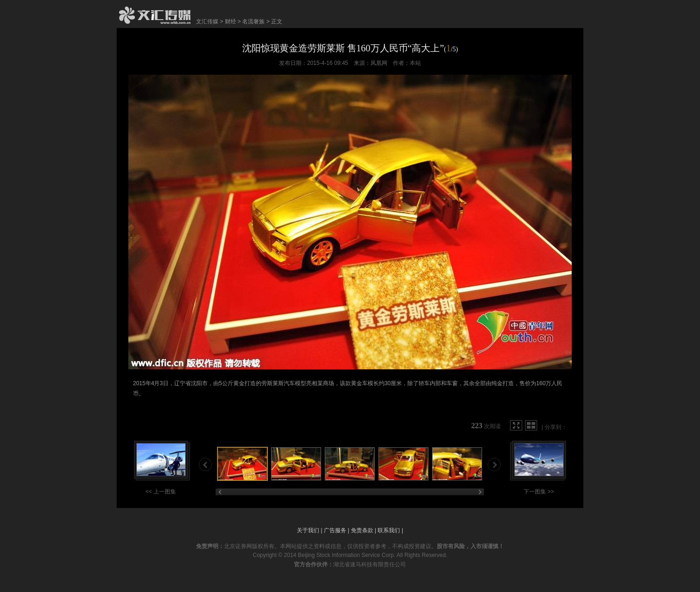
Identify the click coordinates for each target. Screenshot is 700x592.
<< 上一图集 (161, 492)
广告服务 (335, 530)
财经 (231, 21)
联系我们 (389, 530)
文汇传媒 (207, 21)
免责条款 (362, 530)
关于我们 (308, 530)
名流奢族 (253, 21)
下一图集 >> (539, 492)
